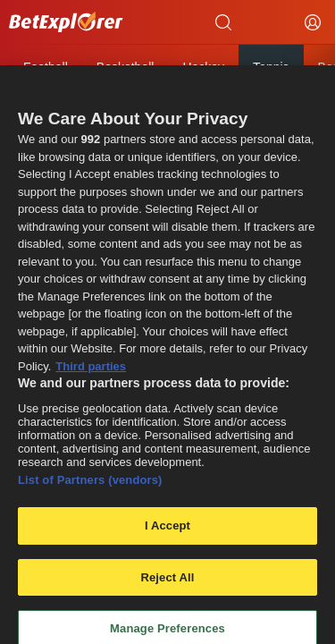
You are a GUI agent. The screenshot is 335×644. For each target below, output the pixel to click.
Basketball (126, 67)
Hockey (203, 67)
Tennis (271, 67)
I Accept (167, 531)
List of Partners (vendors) (90, 485)
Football (46, 67)
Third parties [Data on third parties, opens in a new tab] (91, 372)
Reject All (167, 583)
